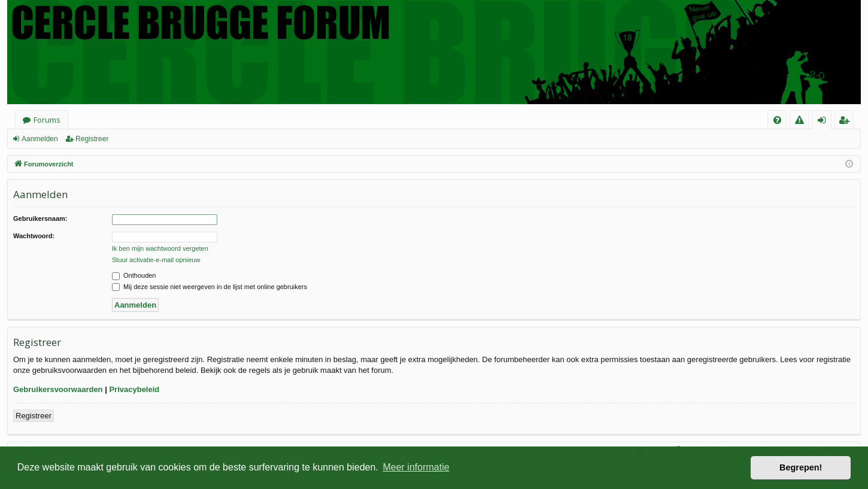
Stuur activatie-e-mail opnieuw (156, 260)
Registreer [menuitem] (846, 122)
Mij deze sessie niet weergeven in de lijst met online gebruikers (210, 287)
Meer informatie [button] (416, 467)
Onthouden (134, 275)
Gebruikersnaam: (40, 218)
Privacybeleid (134, 389)
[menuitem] (777, 120)
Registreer (92, 139)
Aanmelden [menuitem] (825, 122)
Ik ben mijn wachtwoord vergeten (160, 248)
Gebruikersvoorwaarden (58, 389)
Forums (47, 120)
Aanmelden (40, 139)
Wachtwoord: (34, 236)
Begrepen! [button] (801, 467)
